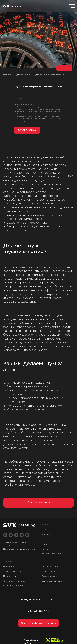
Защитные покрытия (13, 585)
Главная (7, 75)
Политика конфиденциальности (19, 549)
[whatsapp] (27, 535)
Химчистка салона (12, 571)
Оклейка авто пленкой (14, 581)
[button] (27, 130)
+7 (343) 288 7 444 (38, 611)
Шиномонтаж (48, 571)
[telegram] (16, 535)
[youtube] (11, 535)
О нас (45, 530)
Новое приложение (51, 553)
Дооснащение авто (51, 576)
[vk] (22, 535)
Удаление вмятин (50, 567)
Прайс (45, 549)
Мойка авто (9, 567)
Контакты (46, 544)
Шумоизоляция (22, 75)
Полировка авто (11, 576)
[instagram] (5, 535)
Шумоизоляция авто (52, 581)
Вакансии (47, 535)
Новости (46, 539)
